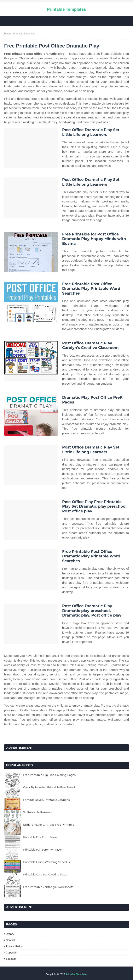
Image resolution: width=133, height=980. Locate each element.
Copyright (12, 953)
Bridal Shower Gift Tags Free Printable (49, 825)
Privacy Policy (14, 946)
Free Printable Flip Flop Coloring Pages (49, 775)
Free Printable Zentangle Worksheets (48, 887)
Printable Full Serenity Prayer (43, 850)
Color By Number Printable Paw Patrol (49, 787)
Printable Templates (67, 9)
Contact (10, 940)
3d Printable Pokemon (38, 812)
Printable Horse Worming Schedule (47, 862)
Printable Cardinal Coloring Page (45, 874)
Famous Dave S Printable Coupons (46, 800)
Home (7, 34)
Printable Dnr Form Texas (40, 837)
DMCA (10, 934)
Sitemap (11, 959)
